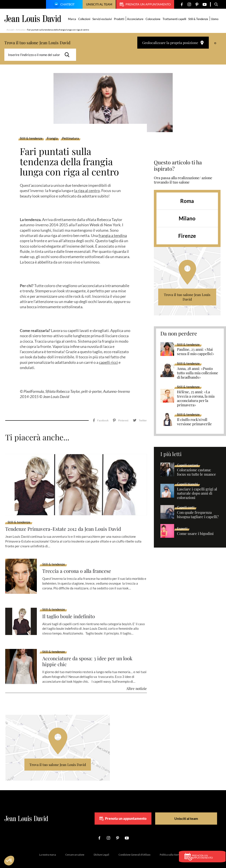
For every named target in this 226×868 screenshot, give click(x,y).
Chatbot (64, 5)
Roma (187, 201)
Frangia (52, 138)
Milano (187, 218)
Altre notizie (137, 679)
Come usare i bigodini (195, 534)
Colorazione (153, 19)
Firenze (187, 236)
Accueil (10, 30)
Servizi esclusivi (103, 19)
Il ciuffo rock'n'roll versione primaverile (194, 422)
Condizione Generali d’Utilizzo (134, 845)
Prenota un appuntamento (145, 4)
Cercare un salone (75, 845)
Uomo (215, 19)
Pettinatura (71, 138)
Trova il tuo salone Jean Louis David (187, 297)
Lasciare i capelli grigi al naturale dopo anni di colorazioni (197, 494)
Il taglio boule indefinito (71, 606)
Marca (72, 19)
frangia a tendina (113, 235)
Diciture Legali (101, 845)
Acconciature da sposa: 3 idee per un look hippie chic (91, 652)
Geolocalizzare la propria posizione (173, 43)
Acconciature (136, 19)
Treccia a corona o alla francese (79, 561)
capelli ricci (108, 362)
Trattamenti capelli (175, 19)
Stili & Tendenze (199, 19)
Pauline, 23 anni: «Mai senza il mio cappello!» (196, 352)
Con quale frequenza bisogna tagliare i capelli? (198, 515)
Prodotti (120, 19)
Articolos (20, 30)
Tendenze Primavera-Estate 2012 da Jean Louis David (67, 519)
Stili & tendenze (31, 138)
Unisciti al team (99, 4)
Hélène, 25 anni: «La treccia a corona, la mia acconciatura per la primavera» (196, 398)
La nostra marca (48, 845)
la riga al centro (87, 191)
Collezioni (85, 19)
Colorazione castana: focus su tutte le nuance (196, 472)
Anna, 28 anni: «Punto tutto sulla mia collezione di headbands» (198, 373)
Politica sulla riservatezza (173, 845)
